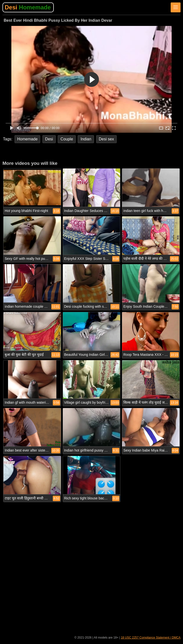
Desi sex (106, 139)
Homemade (27, 139)
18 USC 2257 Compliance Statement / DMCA (151, 638)
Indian (86, 139)
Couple (67, 139)
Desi (28, 7)
